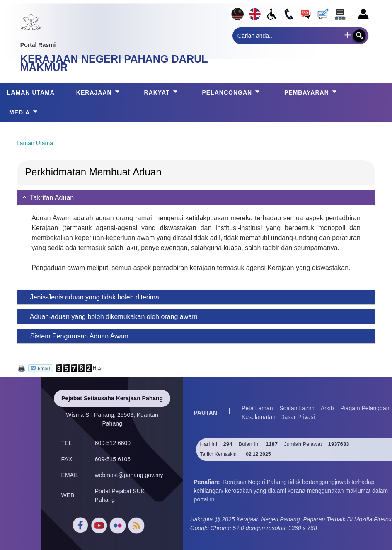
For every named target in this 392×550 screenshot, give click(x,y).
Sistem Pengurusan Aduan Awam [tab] (75, 336)
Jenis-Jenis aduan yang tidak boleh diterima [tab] (90, 297)
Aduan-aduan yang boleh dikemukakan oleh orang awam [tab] (109, 317)
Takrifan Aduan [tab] (48, 197)
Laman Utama (35, 143)
